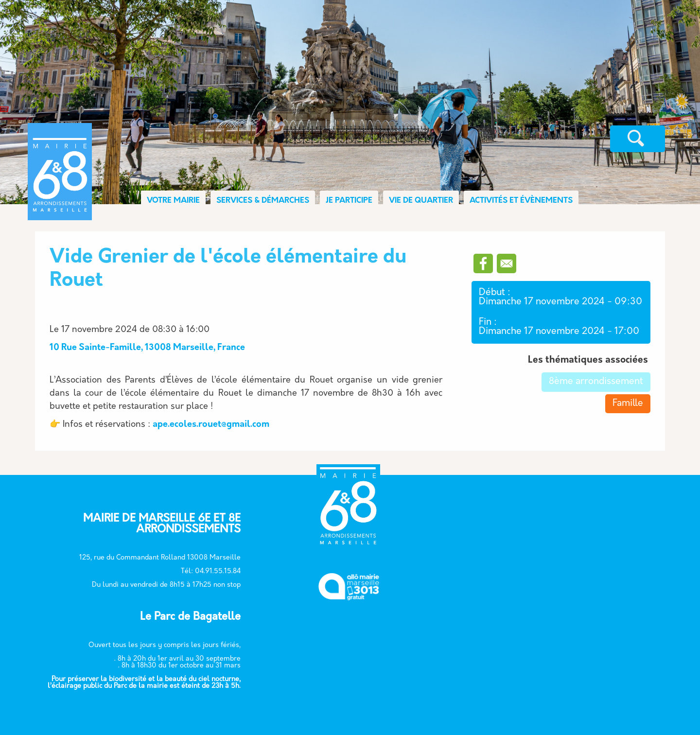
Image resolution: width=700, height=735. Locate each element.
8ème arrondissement (596, 382)
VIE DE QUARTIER (421, 201)
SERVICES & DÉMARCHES (263, 201)
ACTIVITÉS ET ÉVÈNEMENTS (521, 201)
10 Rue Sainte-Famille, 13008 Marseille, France (147, 348)
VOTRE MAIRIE (173, 201)
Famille (628, 404)
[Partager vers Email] (507, 263)
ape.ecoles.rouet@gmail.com (211, 425)
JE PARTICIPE (349, 201)
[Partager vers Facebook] (483, 263)
